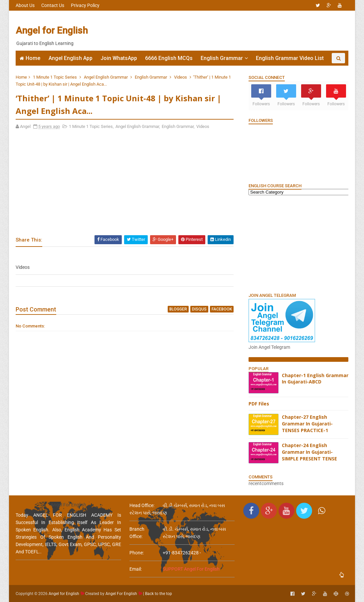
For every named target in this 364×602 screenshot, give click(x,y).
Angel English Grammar (106, 77)
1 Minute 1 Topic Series (55, 77)
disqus (199, 309)
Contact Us (53, 5)
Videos (181, 77)
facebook (222, 309)
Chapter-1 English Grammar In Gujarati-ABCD (315, 379)
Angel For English (121, 594)
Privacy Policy (85, 5)
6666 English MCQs (169, 58)
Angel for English (52, 30)
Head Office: (142, 505)
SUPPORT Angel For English (191, 569)
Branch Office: (137, 533)
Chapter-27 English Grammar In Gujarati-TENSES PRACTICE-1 (307, 423)
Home (33, 58)
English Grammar (222, 58)
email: (136, 569)
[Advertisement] (227, 31)
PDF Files (259, 404)
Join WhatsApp (119, 58)
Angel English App (71, 58)
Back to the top (159, 594)
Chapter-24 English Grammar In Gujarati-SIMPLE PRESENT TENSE (309, 452)
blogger (178, 309)
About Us (25, 5)
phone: (137, 553)
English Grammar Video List (290, 58)
